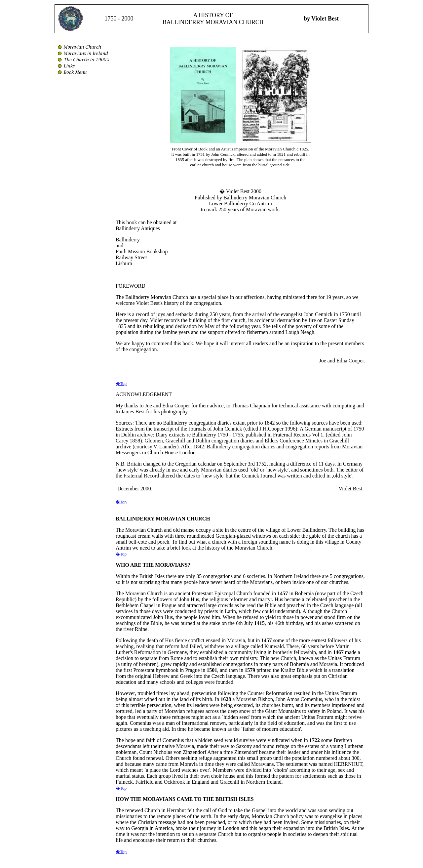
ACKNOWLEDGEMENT (144, 394)
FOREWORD (131, 286)
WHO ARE (129, 565)
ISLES (246, 799)
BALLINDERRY (135, 519)
